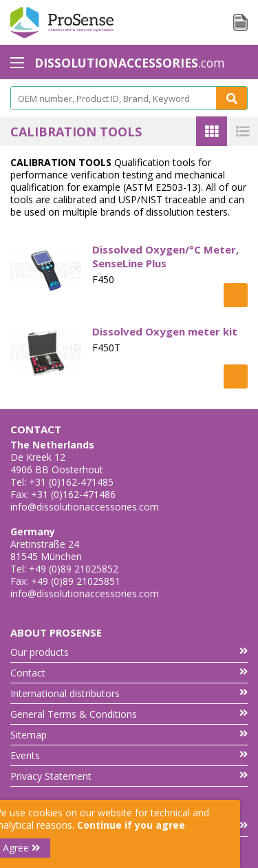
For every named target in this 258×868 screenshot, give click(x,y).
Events (129, 755)
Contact (129, 673)
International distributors (129, 693)
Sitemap (129, 735)
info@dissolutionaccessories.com (85, 507)
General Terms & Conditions (129, 714)
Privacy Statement (129, 776)
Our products (129, 652)
